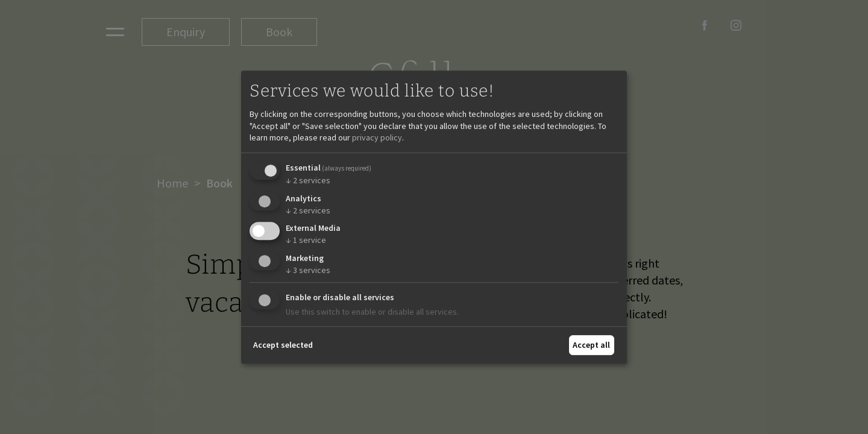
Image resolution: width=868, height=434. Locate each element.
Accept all (591, 345)
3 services (308, 270)
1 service (306, 240)
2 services (308, 180)
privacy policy (377, 137)
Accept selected (283, 345)
